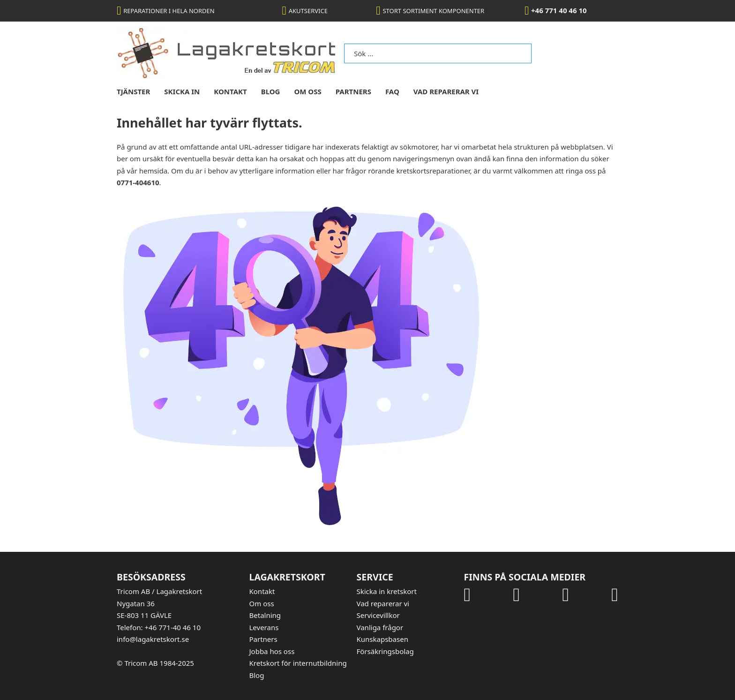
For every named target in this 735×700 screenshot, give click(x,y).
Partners (353, 91)
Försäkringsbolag (385, 651)
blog (271, 91)
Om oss (262, 603)
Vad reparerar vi (446, 91)
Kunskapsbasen (382, 639)
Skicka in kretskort (387, 591)
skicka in (182, 91)
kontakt (230, 91)
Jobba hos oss (272, 651)
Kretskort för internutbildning (298, 663)
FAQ (392, 91)
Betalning (265, 615)
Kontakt (262, 591)
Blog (257, 675)
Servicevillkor (378, 615)
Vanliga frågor (380, 627)
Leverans (264, 627)
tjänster (133, 91)
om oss (307, 91)
